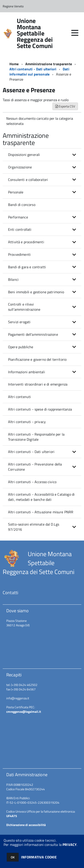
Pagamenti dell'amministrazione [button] (33, 334)
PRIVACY (70, 845)
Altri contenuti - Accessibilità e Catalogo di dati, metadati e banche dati (41, 497)
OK (13, 857)
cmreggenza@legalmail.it (24, 712)
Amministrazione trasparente (49, 64)
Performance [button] (18, 217)
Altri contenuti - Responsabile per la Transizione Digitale (36, 437)
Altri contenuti (19, 397)
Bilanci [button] (13, 279)
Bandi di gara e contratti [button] (27, 267)
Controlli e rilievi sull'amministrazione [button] (24, 307)
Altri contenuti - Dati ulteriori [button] (31, 452)
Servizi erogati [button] (19, 322)
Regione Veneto (13, 6)
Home (14, 64)
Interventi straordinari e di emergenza (38, 384)
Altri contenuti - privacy (27, 422)
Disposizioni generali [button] (24, 155)
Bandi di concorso (22, 205)
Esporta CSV (65, 106)
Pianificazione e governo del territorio (37, 359)
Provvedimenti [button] (19, 254)
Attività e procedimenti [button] (26, 242)
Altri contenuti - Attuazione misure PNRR (41, 512)
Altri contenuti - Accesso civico (32, 482)
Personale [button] (16, 192)
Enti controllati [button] (20, 229)
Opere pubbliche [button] (21, 347)
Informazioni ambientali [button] (27, 372)
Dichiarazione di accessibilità (26, 825)
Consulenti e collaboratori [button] (28, 180)
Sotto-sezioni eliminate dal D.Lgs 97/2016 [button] (34, 527)
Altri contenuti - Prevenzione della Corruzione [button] (35, 467)
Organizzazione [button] (20, 167)
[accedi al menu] (75, 33)
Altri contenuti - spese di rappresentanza (40, 409)
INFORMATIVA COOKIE (39, 857)
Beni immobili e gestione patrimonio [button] (36, 292)
